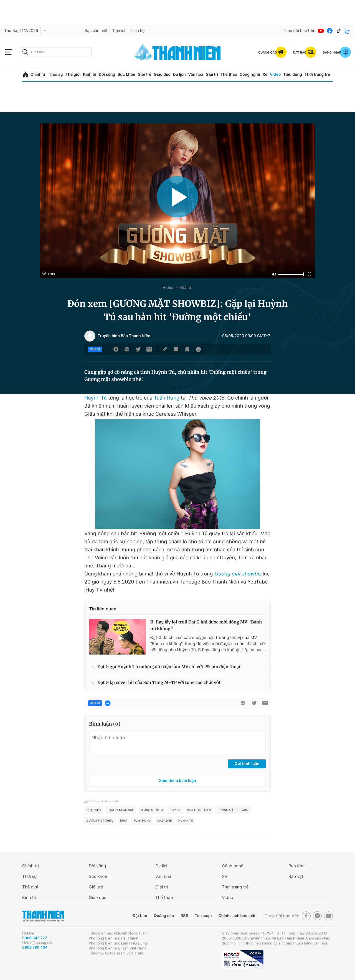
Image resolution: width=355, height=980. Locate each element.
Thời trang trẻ (317, 74)
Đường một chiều (100, 821)
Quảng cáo (164, 916)
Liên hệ (138, 31)
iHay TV (175, 810)
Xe (265, 74)
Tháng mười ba (152, 810)
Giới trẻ (144, 74)
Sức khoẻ (98, 876)
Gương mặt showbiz (238, 574)
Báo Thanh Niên (199, 810)
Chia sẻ (95, 349)
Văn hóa (196, 74)
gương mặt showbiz (233, 810)
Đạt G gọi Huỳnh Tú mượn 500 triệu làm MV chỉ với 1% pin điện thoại (169, 667)
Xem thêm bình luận (177, 781)
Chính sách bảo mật (237, 916)
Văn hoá (163, 876)
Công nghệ (250, 74)
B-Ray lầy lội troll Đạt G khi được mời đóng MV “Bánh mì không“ (206, 626)
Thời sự (56, 74)
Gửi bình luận (247, 764)
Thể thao (229, 74)
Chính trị (39, 74)
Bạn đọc (296, 866)
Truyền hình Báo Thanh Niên (124, 336)
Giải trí (212, 74)
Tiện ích (119, 31)
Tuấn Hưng (167, 398)
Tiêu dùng (293, 74)
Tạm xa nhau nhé (121, 810)
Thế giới (73, 74)
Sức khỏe (126, 74)
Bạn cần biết (96, 31)
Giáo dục (162, 74)
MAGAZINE (164, 821)
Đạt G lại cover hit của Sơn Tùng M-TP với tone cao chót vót (159, 683)
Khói (123, 821)
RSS (184, 916)
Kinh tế (90, 74)
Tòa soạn (203, 916)
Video (275, 74)
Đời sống (107, 74)
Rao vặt (296, 876)
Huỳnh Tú (96, 398)
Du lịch (179, 74)
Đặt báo (140, 916)
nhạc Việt (94, 810)
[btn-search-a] (25, 52)
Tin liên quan (103, 609)
